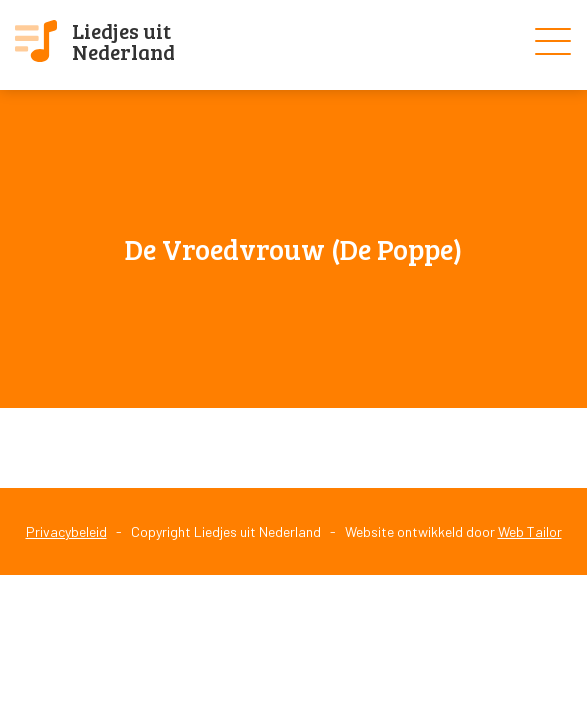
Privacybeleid (66, 531)
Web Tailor (530, 531)
